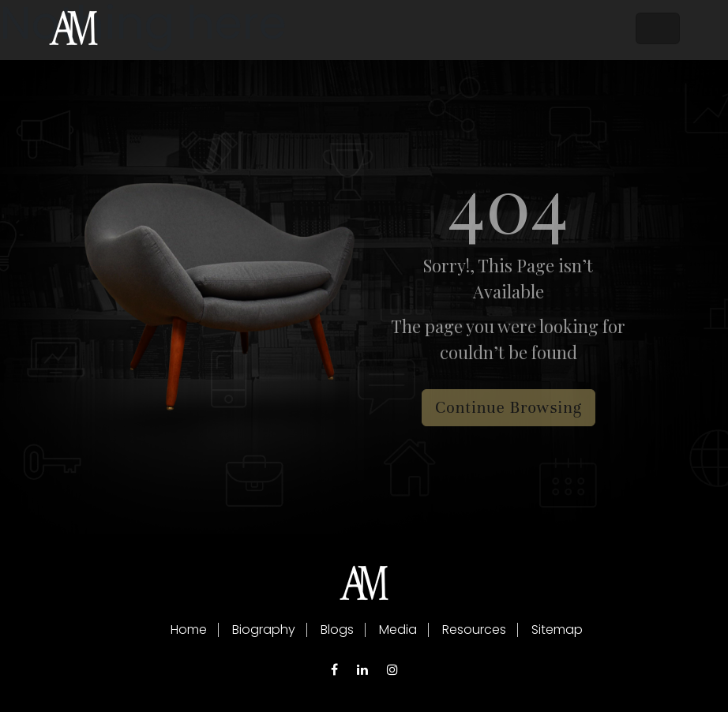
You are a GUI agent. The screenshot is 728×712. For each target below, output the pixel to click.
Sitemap (557, 630)
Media (398, 630)
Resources (474, 630)
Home (189, 630)
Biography (264, 630)
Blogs (337, 630)
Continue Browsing (508, 408)
